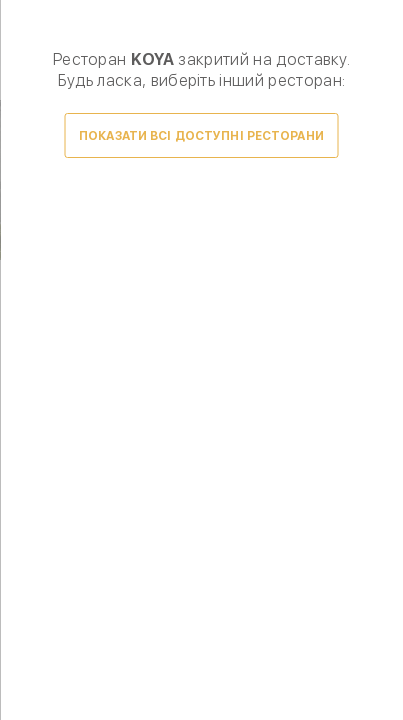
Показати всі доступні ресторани (201, 136)
